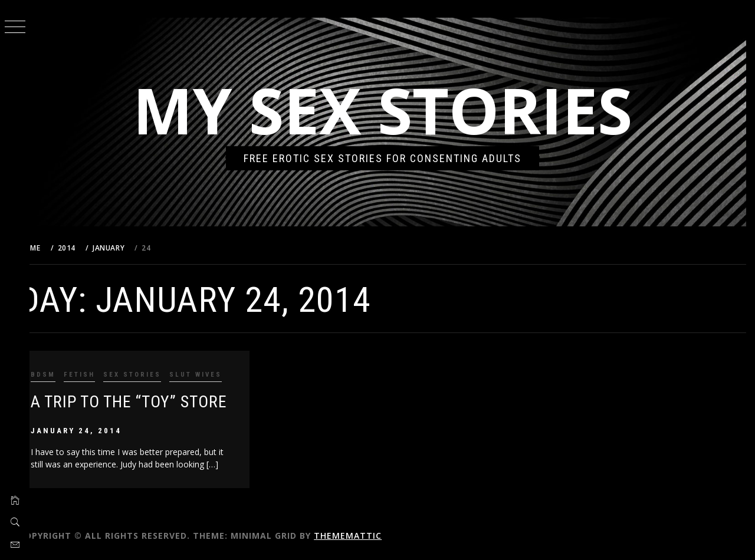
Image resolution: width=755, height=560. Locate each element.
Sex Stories (152, 375)
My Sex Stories (393, 110)
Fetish (99, 375)
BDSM (63, 375)
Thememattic (367, 536)
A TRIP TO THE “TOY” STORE (148, 402)
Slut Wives (215, 375)
